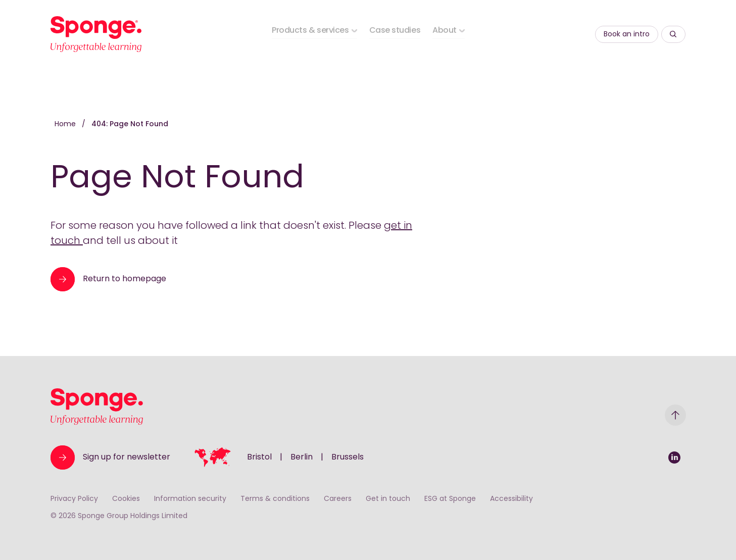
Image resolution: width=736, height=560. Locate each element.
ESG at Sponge (450, 499)
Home (66, 124)
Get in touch (388, 499)
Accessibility (511, 499)
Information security (190, 499)
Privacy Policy (74, 499)
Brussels (348, 457)
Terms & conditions (275, 499)
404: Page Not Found (130, 124)
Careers (338, 499)
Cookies (126, 499)
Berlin (302, 457)
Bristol (259, 457)
